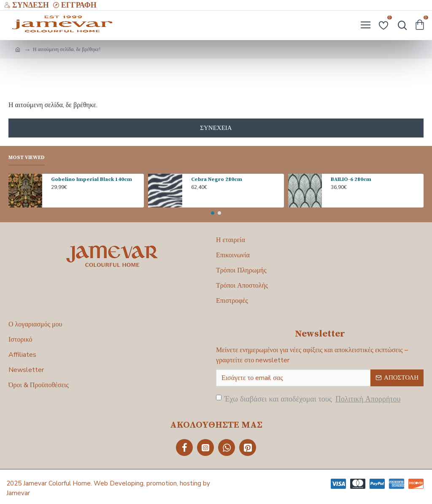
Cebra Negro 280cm (217, 179)
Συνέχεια (216, 128)
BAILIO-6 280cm (351, 179)
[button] (213, 213)
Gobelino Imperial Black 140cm (92, 179)
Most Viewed (27, 158)
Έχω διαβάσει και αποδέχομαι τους (309, 399)
